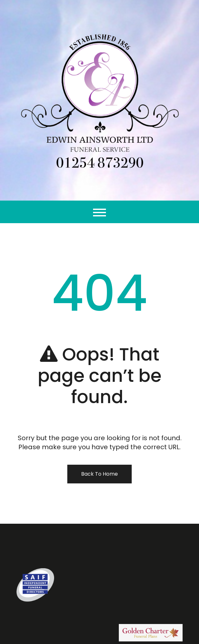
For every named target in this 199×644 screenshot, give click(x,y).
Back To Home (99, 474)
